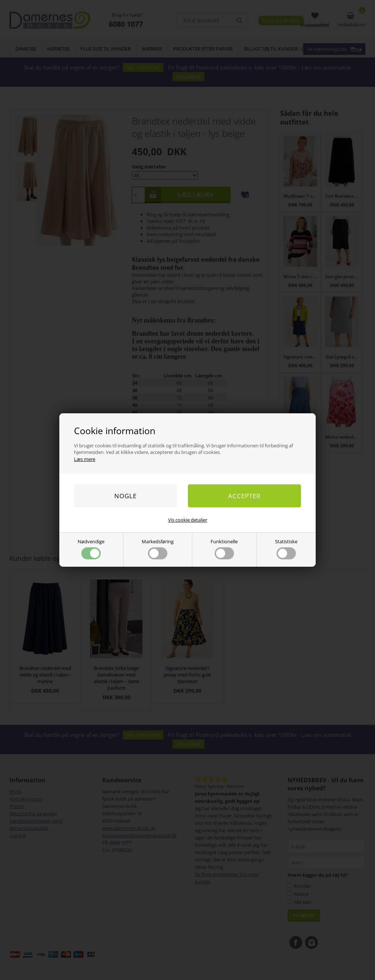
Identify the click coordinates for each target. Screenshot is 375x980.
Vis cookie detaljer (188, 520)
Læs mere (85, 459)
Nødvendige (91, 549)
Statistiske (286, 549)
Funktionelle (224, 549)
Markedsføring (158, 549)
